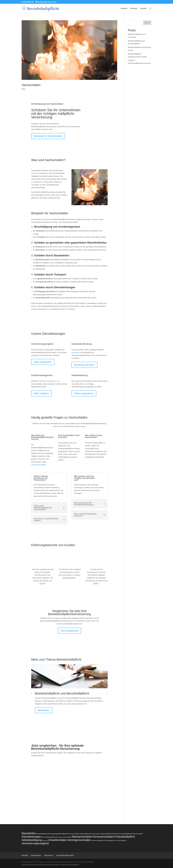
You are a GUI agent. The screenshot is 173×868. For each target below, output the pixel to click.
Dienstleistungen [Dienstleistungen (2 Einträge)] (31, 837)
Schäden (35, 173)
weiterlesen (44, 710)
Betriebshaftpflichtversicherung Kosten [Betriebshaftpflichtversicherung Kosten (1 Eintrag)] (90, 834)
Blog (23, 89)
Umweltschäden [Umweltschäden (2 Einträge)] (57, 840)
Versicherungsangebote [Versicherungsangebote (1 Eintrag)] (97, 840)
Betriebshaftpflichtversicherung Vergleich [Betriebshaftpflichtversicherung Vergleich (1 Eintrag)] (132, 834)
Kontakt (143, 8)
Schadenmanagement (48, 381)
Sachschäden (31, 85)
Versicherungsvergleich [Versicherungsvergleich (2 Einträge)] (35, 843)
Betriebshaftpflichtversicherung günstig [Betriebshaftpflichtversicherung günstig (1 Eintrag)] (47, 834)
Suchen (147, 23)
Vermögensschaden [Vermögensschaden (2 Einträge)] (79, 840)
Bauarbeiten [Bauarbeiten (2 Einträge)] (29, 833)
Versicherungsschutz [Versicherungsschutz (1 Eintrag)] (110, 840)
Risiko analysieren (84, 393)
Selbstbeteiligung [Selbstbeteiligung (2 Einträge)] (32, 840)
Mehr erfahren (41, 393)
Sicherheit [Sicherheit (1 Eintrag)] (45, 840)
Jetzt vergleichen (43, 362)
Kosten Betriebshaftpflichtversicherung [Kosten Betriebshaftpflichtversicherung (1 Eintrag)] (52, 837)
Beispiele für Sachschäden (48, 136)
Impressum (49, 855)
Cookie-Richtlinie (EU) (65, 855)
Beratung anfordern (84, 365)
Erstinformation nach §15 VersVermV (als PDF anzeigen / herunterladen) (50, 865)
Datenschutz (36, 855)
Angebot (124, 8)
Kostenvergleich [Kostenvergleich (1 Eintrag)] (67, 837)
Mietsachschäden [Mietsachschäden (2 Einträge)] (82, 837)
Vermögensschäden (39, 465)
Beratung (75, 352)
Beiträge (134, 8)
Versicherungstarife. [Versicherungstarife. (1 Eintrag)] (121, 840)
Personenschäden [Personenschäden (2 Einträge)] (103, 837)
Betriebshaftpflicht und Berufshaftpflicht (62, 693)
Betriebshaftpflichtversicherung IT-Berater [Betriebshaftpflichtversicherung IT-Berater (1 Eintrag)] (68, 834)
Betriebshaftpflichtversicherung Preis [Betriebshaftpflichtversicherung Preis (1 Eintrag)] (111, 834)
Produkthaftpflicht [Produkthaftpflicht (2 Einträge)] (125, 837)
